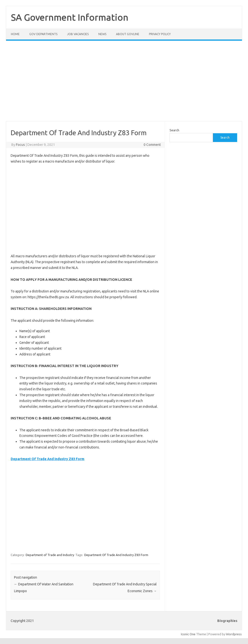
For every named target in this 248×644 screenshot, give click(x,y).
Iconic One (188, 634)
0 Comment (152, 145)
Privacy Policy (160, 34)
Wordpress (234, 634)
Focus (20, 145)
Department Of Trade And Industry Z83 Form (116, 555)
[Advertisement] (124, 84)
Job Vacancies (78, 34)
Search (174, 130)
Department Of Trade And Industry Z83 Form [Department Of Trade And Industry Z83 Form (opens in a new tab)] (47, 459)
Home (15, 34)
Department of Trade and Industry (50, 555)
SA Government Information (70, 17)
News (102, 34)
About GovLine (128, 34)
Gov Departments (43, 34)
